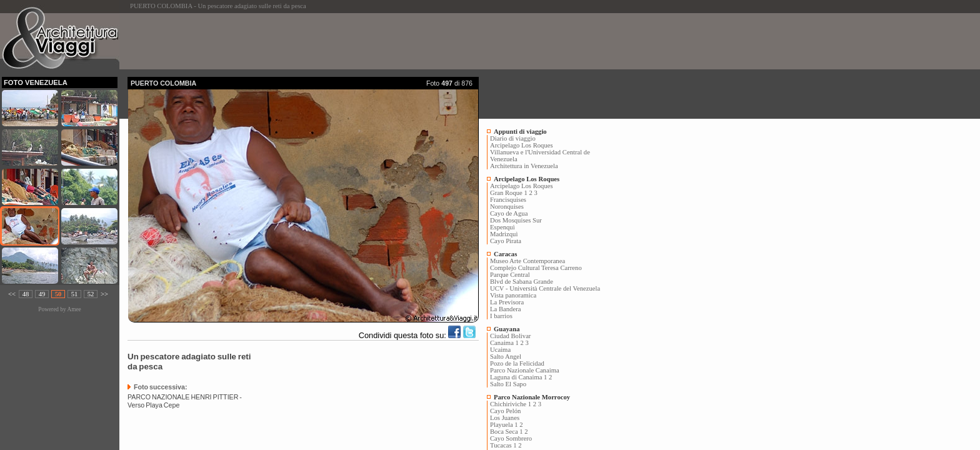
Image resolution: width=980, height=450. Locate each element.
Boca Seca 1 (507, 432)
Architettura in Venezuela (524, 166)
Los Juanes (505, 418)
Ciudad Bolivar (510, 336)
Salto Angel (506, 357)
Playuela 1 (504, 425)
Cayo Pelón (505, 411)
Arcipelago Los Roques (522, 145)
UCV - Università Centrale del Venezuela (545, 288)
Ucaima (500, 350)
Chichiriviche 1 (511, 404)
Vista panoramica (513, 295)
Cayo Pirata (506, 241)
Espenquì (502, 227)
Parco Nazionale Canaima (525, 370)
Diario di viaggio (513, 138)
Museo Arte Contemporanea (527, 261)
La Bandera (505, 309)
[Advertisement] (355, 41)
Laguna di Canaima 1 (518, 377)
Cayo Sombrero (511, 438)
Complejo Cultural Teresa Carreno (536, 268)
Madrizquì (504, 234)
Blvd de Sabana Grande (522, 282)
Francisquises (508, 200)
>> (104, 294)
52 (91, 294)
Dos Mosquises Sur (516, 220)
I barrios (501, 316)
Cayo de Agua (509, 213)
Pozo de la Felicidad (517, 363)
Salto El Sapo (508, 384)
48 (26, 294)
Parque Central (510, 275)
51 (75, 294)
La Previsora (507, 302)
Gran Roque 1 (509, 193)
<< (12, 294)
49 (42, 294)
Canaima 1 (504, 343)
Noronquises (507, 207)
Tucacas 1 (503, 445)
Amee (74, 309)
